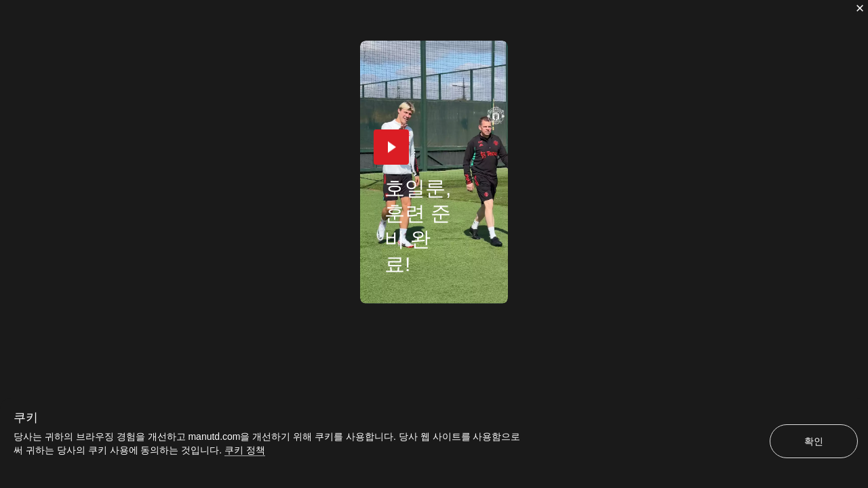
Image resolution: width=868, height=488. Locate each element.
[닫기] (860, 8)
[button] (391, 147)
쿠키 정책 (245, 450)
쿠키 (26, 418)
